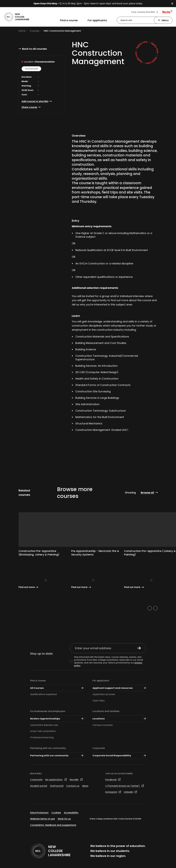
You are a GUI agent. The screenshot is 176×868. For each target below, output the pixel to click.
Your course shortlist (144, 12)
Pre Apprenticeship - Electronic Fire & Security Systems (95, 553)
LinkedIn (130, 792)
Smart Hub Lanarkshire (43, 731)
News (85, 786)
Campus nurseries (103, 725)
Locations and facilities (106, 711)
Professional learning (42, 737)
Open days (99, 701)
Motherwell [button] (31, 69)
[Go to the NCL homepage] (16, 17)
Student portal (39, 786)
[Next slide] (155, 608)
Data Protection (39, 813)
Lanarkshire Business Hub (44, 725)
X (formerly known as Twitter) (125, 786)
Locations (119, 719)
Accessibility (71, 813)
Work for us (64, 819)
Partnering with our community (48, 748)
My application (56, 780)
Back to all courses (34, 49)
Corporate (99, 748)
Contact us (73, 786)
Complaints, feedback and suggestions (53, 825)
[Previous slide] (150, 608)
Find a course (38, 681)
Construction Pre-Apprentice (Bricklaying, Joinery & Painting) (39, 553)
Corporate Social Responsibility (119, 756)
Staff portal (57, 786)
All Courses (57, 688)
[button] (174, 4)
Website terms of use (42, 819)
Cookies (56, 813)
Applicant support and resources (119, 688)
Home (22, 31)
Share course (29, 107)
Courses (35, 31)
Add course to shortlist (35, 101)
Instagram (113, 792)
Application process (104, 694)
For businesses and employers (48, 711)
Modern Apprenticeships (57, 719)
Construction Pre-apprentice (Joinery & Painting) (150, 553)
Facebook (113, 780)
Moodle (76, 780)
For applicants (101, 681)
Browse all (147, 493)
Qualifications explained (43, 694)
